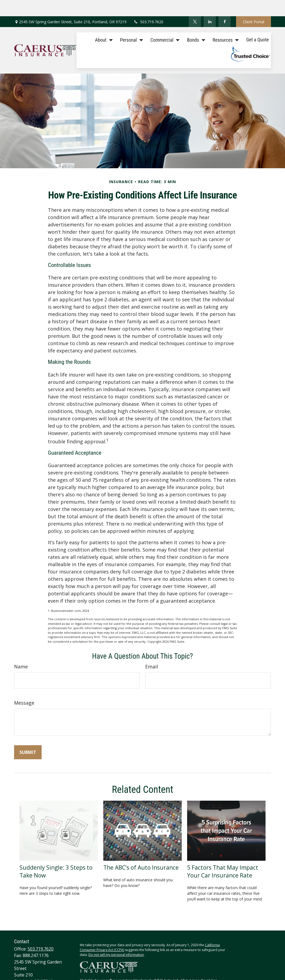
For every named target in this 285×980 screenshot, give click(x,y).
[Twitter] (195, 5)
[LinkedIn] (210, 5)
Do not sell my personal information (116, 938)
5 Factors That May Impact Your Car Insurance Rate (223, 855)
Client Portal (253, 6)
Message (24, 687)
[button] (102, 23)
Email (152, 650)
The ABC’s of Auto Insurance (141, 851)
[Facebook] (225, 5)
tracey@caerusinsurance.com (44, 971)
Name (21, 650)
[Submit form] (28, 736)
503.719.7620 (148, 6)
